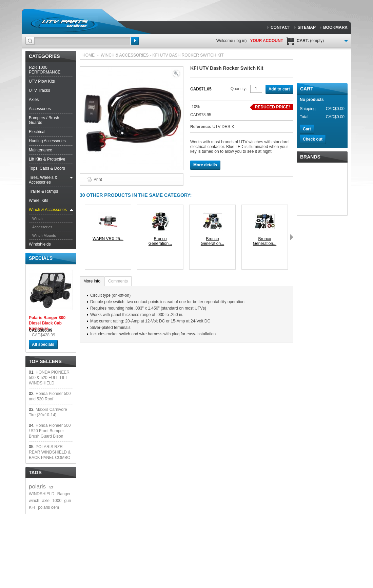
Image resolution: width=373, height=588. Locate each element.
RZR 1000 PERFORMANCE (45, 70)
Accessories (40, 109)
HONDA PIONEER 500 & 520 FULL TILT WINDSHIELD (49, 378)
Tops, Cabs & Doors (47, 168)
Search (135, 41)
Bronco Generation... (160, 241)
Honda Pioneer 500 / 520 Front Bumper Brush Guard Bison (50, 431)
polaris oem (48, 507)
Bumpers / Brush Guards (44, 120)
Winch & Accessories (48, 210)
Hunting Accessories (47, 141)
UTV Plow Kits (42, 81)
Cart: (310, 41)
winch (34, 501)
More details (205, 165)
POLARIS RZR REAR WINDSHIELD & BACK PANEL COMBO (50, 452)
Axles (34, 100)
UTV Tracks (40, 90)
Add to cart (279, 89)
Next (292, 237)
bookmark (335, 27)
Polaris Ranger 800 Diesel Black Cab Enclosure (47, 323)
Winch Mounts (44, 235)
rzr (51, 487)
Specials (41, 258)
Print (98, 180)
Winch (37, 218)
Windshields (40, 244)
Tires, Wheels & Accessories (43, 180)
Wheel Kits (38, 201)
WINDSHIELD (42, 494)
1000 (57, 501)
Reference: (201, 127)
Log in (241, 41)
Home (89, 55)
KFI (32, 507)
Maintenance (41, 150)
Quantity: (239, 89)
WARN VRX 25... (108, 239)
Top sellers (45, 361)
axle (46, 501)
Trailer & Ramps (43, 191)
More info (92, 281)
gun (67, 501)
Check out (313, 139)
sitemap (307, 27)
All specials (43, 344)
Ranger (64, 494)
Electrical (37, 132)
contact (280, 27)
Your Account (267, 41)
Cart (307, 89)
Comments (118, 281)
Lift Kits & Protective (47, 159)
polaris (37, 487)
